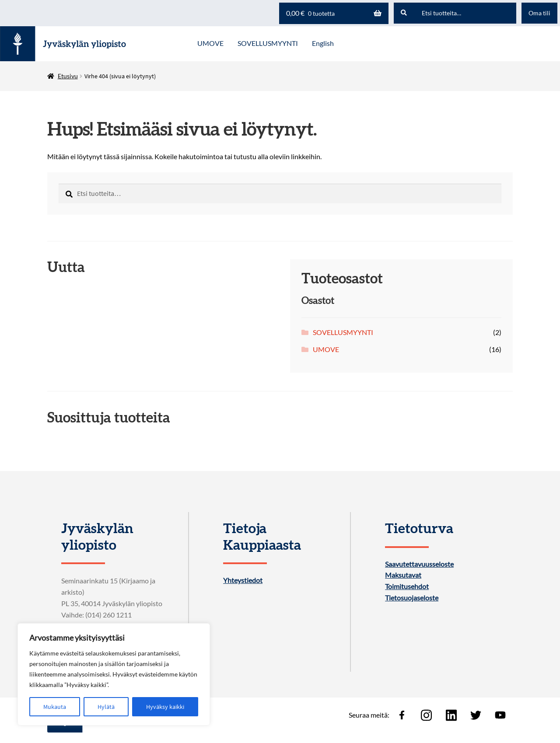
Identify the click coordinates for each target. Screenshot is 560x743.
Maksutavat (403, 575)
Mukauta (55, 707)
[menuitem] (323, 44)
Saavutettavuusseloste (419, 564)
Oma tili (539, 13)
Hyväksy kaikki (165, 707)
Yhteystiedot (243, 580)
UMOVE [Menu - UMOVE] (210, 43)
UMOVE (326, 349)
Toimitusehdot (407, 586)
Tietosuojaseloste (412, 598)
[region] (114, 674)
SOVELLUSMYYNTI (343, 332)
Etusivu (68, 76)
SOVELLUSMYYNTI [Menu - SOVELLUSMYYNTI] (268, 43)
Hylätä (106, 707)
